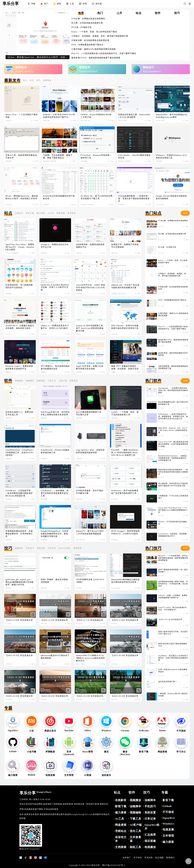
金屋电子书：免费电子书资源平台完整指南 (125, 246)
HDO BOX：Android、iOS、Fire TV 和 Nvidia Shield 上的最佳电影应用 (173, 430)
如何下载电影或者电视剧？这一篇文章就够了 (173, 571)
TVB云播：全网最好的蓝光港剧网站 (88, 19)
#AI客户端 (9, 205)
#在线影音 (46, 161)
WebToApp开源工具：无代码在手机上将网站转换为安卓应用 (55, 413)
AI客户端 (63, 381)
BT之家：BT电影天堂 (82, 27)
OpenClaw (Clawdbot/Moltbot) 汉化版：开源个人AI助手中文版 (55, 287)
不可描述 (181, 731)
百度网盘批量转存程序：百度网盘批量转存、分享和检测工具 (19, 534)
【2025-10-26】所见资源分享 (19, 696)
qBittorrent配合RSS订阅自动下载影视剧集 (55, 657)
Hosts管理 (88, 752)
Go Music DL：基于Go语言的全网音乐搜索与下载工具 (97, 197)
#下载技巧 (44, 664)
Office (88, 731)
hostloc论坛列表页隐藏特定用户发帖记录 (59, 197)
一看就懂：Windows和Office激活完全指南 (173, 695)
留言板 (97, 4)
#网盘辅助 (9, 540)
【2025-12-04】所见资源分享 (19, 620)
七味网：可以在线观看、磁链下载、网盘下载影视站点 (58, 156)
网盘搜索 (61, 213)
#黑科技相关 (15, 253)
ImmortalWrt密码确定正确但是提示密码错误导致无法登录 (126, 581)
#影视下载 (53, 161)
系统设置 (41, 548)
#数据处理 (128, 161)
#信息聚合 (114, 294)
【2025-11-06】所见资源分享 (125, 620)
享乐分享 (36, 793)
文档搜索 (121, 847)
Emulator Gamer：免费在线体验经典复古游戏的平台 (19, 367)
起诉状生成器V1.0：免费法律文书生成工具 (19, 413)
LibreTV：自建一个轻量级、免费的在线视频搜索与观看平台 (173, 597)
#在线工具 (114, 334)
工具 (70, 4)
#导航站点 (79, 253)
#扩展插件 (9, 499)
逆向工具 (135, 831)
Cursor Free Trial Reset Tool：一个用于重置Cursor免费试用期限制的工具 (173, 510)
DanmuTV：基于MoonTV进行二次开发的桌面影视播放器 (90, 532)
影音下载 (144, 752)
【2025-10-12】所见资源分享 (170, 619)
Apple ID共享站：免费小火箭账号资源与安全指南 (90, 367)
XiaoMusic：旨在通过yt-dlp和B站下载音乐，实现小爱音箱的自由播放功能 (173, 658)
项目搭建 (150, 841)
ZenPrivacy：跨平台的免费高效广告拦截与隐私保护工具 (125, 492)
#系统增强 (9, 161)
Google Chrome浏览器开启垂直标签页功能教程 (171, 197)
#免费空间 (44, 253)
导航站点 (121, 831)
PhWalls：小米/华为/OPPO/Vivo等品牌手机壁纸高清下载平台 (59, 116)
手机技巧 (30, 548)
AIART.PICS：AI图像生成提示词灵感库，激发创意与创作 (20, 327)
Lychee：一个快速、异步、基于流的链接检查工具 (125, 413)
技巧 (38, 80)
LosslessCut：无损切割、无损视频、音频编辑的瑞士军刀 (173, 535)
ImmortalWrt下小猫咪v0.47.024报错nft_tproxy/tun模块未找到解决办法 (90, 658)
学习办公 (181, 752)
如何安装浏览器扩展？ (168, 682)
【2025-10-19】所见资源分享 (125, 696)
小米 (32, 731)
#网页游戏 (9, 372)
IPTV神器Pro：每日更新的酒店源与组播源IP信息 (55, 367)
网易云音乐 (50, 731)
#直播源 (43, 372)
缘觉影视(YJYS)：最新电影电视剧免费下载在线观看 (96, 58)
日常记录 (52, 548)
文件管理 (69, 775)
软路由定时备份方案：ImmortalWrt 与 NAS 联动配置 (134, 116)
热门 (44, 4)
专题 (8, 708)
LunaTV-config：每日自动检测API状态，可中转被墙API (172, 609)
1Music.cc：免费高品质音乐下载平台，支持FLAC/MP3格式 (55, 327)
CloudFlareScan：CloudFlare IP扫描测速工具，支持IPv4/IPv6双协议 (20, 453)
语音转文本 (121, 839)
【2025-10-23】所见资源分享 (90, 696)
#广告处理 (114, 499)
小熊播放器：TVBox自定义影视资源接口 (173, 497)
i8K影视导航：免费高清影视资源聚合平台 (90, 246)
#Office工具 (115, 459)
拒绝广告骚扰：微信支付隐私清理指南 (54, 581)
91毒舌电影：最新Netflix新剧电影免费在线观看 (94, 49)
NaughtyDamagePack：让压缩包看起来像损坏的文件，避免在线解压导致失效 (55, 534)
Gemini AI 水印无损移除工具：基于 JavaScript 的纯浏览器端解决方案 (91, 328)
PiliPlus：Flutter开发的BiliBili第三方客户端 (96, 116)
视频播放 (19, 381)
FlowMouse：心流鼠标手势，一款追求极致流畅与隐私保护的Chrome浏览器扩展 (19, 493)
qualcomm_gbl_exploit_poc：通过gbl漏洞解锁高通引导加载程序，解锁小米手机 (19, 582)
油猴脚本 (30, 381)
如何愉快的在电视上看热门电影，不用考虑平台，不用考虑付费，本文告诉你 (173, 584)
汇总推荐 (150, 835)
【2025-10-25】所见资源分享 (54, 696)
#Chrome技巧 (160, 205)
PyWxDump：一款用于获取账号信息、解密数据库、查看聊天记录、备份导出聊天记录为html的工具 (173, 416)
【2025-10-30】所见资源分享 (19, 655)
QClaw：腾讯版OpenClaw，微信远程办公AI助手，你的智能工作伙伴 (22, 197)
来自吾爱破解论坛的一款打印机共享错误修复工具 (173, 403)
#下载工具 (9, 121)
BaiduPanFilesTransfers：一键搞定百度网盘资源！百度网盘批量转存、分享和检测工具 (173, 458)
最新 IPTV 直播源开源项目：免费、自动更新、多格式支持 (125, 367)
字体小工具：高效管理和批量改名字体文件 (21, 156)
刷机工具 (135, 847)
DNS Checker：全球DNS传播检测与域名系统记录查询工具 (125, 327)
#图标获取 (79, 294)
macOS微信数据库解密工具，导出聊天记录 (90, 413)
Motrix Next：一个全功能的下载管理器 (22, 116)
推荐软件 (85, 67)
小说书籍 (32, 752)
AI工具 (51, 213)
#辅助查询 (114, 418)
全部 (185, 213)
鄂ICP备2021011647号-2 (114, 865)
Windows (106, 731)
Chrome (125, 731)
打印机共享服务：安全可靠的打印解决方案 (90, 492)
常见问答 (149, 858)
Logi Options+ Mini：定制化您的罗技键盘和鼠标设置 (90, 451)
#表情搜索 (9, 294)
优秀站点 (21, 67)
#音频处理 (121, 205)
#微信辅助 (79, 418)
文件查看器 (135, 839)
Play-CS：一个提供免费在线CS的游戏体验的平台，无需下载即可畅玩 (104, 53)
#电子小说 (114, 253)
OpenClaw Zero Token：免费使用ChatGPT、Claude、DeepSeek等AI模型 (20, 247)
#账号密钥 (79, 372)
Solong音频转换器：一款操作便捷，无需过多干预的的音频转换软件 (134, 199)
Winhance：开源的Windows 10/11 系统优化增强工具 (172, 156)
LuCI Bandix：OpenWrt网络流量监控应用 (134, 156)
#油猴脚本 (46, 205)
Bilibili (32, 775)
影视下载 (30, 213)
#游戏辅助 (114, 540)
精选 (57, 4)
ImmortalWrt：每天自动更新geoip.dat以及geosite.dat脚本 (172, 116)
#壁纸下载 (46, 121)
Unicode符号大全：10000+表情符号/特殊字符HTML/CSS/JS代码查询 (91, 288)
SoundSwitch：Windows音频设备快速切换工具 (55, 451)
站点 (25, 80)
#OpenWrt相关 (123, 121)
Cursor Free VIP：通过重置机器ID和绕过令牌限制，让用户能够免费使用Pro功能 (173, 444)
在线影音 (19, 213)
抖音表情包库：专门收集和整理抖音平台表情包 (19, 286)
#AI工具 (8, 253)
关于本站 (138, 858)
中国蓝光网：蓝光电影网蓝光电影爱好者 (90, 40)
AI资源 (88, 775)
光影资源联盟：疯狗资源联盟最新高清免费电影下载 (173, 367)
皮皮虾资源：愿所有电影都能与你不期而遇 (173, 354)
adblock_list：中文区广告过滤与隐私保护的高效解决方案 (125, 286)
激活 (106, 752)
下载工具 (52, 381)
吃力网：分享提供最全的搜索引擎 (87, 23)
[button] (66, 35)
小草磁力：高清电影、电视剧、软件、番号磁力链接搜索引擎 (100, 36)
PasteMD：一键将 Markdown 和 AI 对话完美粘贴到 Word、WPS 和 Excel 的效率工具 (125, 453)
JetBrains (144, 731)
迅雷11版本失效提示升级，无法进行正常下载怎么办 (173, 633)
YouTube (69, 731)
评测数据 (50, 752)
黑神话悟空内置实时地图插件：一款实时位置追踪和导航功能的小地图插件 (173, 472)
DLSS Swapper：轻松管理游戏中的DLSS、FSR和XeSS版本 (125, 532)
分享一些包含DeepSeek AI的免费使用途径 (173, 671)
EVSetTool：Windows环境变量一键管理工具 (96, 156)
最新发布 (12, 80)
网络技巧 (148, 67)
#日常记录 (44, 624)
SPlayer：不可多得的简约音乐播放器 (173, 523)
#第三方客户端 (85, 121)
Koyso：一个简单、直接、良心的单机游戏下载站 (94, 32)
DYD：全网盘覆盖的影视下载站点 (87, 45)
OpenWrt (13, 731)
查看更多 (47, 80)
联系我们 (170, 858)
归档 (83, 4)
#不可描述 (79, 588)
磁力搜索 (41, 213)
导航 (31, 4)
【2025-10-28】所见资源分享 (125, 655)
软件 (32, 80)
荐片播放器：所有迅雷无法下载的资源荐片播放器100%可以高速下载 (173, 485)
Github (13, 751)
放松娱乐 (106, 775)
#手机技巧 (9, 588)
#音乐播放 (91, 205)
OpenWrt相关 (65, 548)
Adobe (162, 731)
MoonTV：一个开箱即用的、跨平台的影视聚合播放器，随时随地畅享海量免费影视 (173, 558)
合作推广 (127, 858)
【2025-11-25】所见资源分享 (54, 620)
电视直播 (50, 775)
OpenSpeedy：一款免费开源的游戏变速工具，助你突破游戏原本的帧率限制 (173, 390)
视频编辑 (41, 381)
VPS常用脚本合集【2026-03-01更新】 (90, 581)
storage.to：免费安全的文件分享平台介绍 (55, 246)
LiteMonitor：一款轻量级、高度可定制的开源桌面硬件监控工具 (55, 493)
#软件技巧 (44, 588)
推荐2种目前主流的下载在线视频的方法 (173, 645)
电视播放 (150, 847)
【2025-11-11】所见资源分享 (90, 620)
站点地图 (159, 858)
